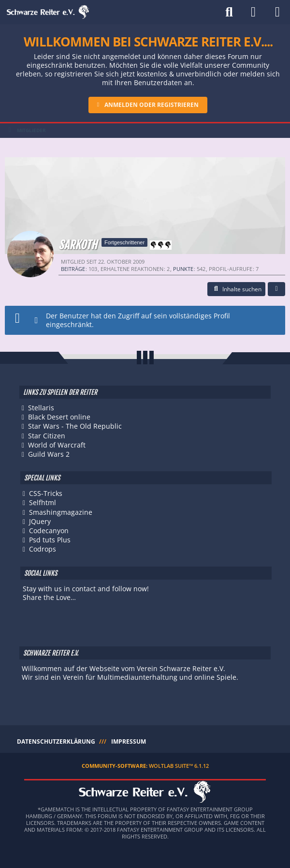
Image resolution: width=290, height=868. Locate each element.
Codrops (43, 549)
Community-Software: (145, 766)
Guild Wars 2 (49, 454)
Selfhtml (43, 502)
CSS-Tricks (46, 493)
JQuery (40, 521)
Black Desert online (59, 417)
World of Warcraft (57, 445)
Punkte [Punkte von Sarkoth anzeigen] (183, 269)
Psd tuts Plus (50, 540)
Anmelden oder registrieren (152, 105)
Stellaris (41, 408)
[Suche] (229, 12)
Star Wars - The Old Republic (75, 426)
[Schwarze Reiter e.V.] (48, 12)
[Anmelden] (253, 12)
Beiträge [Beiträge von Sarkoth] (73, 269)
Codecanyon (49, 531)
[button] (236, 289)
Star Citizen (47, 436)
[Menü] (277, 12)
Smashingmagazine (61, 512)
